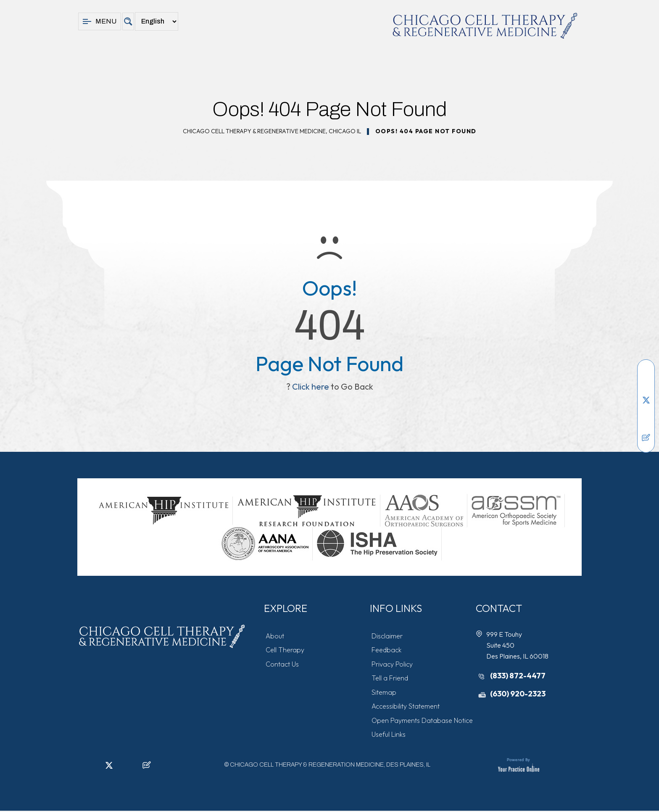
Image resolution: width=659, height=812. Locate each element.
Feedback (387, 650)
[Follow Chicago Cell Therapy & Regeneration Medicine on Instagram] (646, 412)
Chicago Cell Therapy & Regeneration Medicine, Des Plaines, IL (330, 766)
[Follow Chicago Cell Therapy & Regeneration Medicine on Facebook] (646, 374)
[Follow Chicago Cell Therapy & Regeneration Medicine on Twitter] (646, 400)
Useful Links (389, 736)
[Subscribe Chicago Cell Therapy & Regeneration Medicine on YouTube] (646, 425)
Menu (100, 21)
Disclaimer (387, 636)
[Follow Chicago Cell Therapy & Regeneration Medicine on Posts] (646, 438)
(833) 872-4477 (518, 676)
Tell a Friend (390, 679)
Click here (311, 386)
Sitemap (384, 693)
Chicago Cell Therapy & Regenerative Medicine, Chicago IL (272, 131)
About (275, 636)
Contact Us (283, 664)
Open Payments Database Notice (423, 722)
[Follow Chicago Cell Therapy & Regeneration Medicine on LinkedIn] (646, 387)
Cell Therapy (285, 650)
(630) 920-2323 (518, 694)
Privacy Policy (393, 664)
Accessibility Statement (406, 707)
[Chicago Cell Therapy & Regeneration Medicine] (485, 26)
